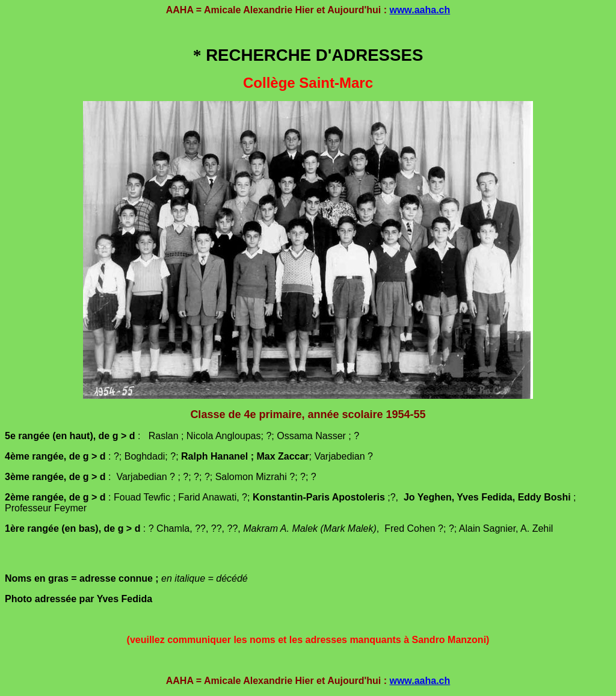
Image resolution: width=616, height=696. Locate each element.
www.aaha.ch (420, 10)
